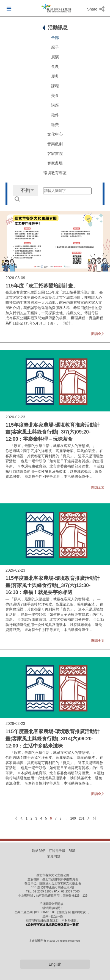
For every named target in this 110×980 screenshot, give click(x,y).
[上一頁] (21, 819)
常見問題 (54, 856)
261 (82, 818)
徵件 (55, 115)
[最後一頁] (94, 819)
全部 (55, 38)
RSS (72, 851)
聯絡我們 (39, 851)
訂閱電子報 (57, 851)
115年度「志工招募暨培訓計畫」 (42, 286)
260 (73, 818)
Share (96, 9)
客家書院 (55, 154)
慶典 (55, 76)
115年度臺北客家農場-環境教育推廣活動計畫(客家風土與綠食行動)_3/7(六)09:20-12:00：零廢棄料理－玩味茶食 (53, 432)
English (55, 964)
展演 (55, 57)
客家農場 (55, 163)
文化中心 (55, 134)
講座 (55, 105)
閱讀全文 (98, 334)
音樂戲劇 (55, 144)
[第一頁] (16, 819)
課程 (55, 86)
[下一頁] (89, 819)
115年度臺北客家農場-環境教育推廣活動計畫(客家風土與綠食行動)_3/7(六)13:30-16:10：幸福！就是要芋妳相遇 (53, 585)
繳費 (55, 125)
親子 (55, 47)
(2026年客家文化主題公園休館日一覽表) (53, 924)
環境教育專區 (55, 173)
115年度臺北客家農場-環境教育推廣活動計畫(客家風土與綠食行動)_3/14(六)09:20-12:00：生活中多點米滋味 (53, 739)
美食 (55, 96)
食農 (55, 67)
